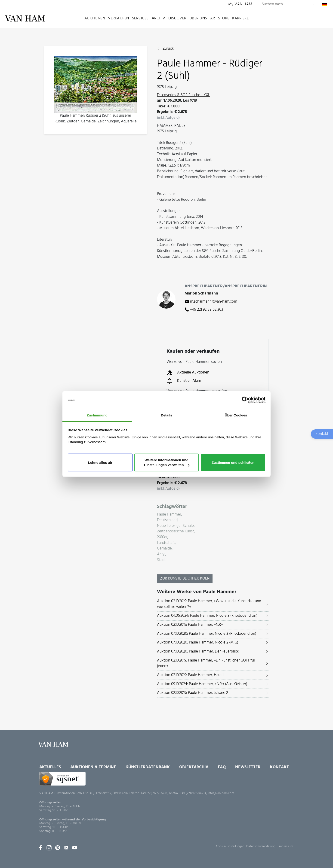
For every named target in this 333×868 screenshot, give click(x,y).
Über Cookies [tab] (236, 415)
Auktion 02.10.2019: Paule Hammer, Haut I (190, 675)
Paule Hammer (169, 515)
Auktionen (95, 18)
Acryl (161, 554)
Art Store (220, 18)
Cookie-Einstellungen (230, 846)
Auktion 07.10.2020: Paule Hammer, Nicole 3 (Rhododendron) (207, 634)
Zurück (168, 49)
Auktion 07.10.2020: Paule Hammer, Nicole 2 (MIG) (198, 642)
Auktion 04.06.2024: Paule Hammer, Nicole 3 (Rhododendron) (207, 616)
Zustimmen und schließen (233, 462)
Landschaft (166, 543)
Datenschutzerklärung (261, 846)
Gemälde (164, 549)
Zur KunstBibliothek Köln (185, 578)
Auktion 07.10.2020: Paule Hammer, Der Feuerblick (198, 651)
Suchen (314, 5)
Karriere (240, 18)
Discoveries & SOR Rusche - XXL (183, 95)
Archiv (159, 18)
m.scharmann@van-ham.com (214, 302)
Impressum (286, 846)
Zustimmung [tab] (97, 415)
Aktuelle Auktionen (188, 373)
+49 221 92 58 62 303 (207, 310)
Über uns (198, 18)
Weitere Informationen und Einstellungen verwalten (167, 462)
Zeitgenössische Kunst (176, 532)
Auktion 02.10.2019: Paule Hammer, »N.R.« (190, 625)
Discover (177, 18)
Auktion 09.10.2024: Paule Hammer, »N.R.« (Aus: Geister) (202, 684)
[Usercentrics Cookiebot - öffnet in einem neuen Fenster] (245, 400)
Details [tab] (166, 415)
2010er (162, 537)
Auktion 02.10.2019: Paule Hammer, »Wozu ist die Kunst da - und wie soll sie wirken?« (209, 604)
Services (140, 18)
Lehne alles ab (100, 462)
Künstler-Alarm (184, 381)
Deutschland (167, 520)
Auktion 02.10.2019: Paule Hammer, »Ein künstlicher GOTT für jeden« (206, 663)
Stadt (161, 560)
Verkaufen (119, 18)
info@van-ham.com (221, 793)
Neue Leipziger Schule (175, 526)
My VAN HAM (240, 5)
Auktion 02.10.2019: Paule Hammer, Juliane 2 (193, 693)
